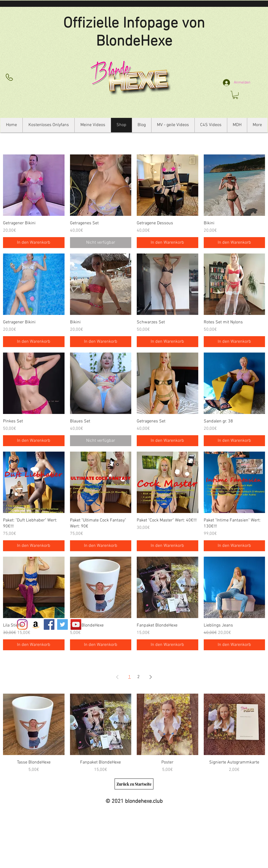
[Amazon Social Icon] (36, 624)
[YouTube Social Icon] (76, 624)
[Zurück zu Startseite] (134, 784)
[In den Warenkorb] (34, 243)
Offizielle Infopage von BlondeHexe (134, 33)
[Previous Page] (117, 677)
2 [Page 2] (139, 677)
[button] (235, 95)
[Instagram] (22, 624)
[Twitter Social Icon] (62, 624)
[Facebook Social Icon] (49, 624)
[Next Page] (151, 677)
